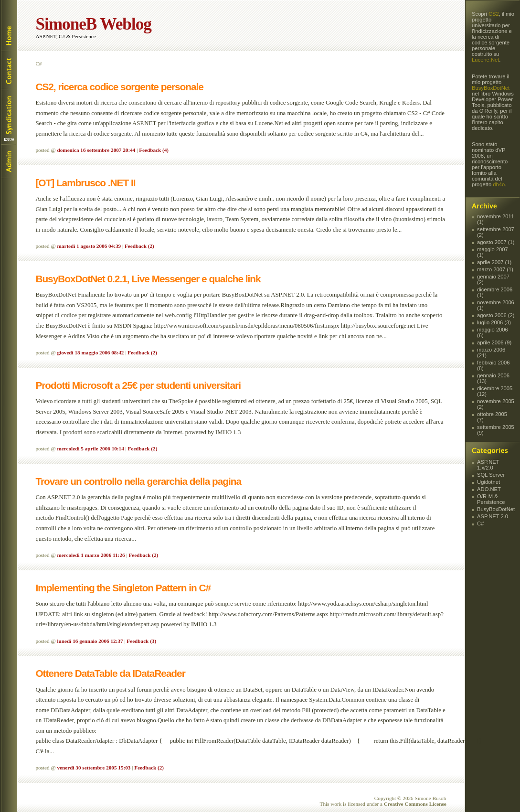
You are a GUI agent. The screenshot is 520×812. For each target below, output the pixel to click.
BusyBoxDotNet (491, 88)
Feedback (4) (154, 150)
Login (8, 161)
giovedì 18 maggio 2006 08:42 (91, 353)
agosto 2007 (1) (496, 242)
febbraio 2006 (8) (493, 365)
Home (8, 26)
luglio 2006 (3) (494, 322)
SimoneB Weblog (93, 24)
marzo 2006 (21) (491, 353)
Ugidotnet (488, 482)
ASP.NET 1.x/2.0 (488, 465)
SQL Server (491, 475)
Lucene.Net (485, 60)
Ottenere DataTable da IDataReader (110, 673)
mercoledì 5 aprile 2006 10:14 (91, 449)
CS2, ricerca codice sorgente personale (119, 87)
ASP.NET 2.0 (493, 516)
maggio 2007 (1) (493, 252)
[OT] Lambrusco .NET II (85, 183)
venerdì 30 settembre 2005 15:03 (94, 768)
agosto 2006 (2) (496, 315)
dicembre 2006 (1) (495, 292)
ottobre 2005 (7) (492, 417)
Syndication (8, 117)
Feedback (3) (141, 641)
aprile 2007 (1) (494, 262)
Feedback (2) (139, 246)
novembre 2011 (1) (496, 219)
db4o (499, 184)
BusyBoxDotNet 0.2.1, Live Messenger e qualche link (148, 279)
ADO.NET (489, 489)
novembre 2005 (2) (496, 404)
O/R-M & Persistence (491, 499)
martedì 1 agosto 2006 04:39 (89, 246)
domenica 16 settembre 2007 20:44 (96, 150)
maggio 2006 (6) (493, 332)
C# (480, 524)
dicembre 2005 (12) (495, 391)
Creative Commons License (415, 804)
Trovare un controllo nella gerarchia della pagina (138, 481)
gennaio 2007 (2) (493, 279)
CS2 (494, 14)
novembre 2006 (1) (496, 305)
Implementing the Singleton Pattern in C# (123, 588)
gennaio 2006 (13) (493, 378)
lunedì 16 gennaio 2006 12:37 (90, 641)
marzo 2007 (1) (495, 269)
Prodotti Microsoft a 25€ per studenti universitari (138, 385)
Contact (8, 70)
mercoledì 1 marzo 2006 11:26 (91, 555)
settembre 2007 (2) (496, 232)
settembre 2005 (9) (496, 430)
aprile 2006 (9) (494, 342)
